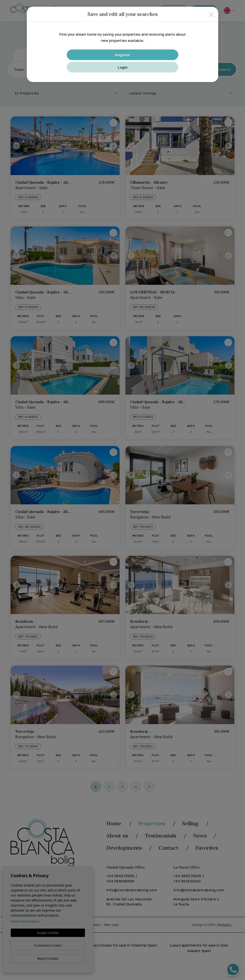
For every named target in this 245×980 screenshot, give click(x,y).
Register (123, 55)
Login (123, 67)
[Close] (211, 14)
